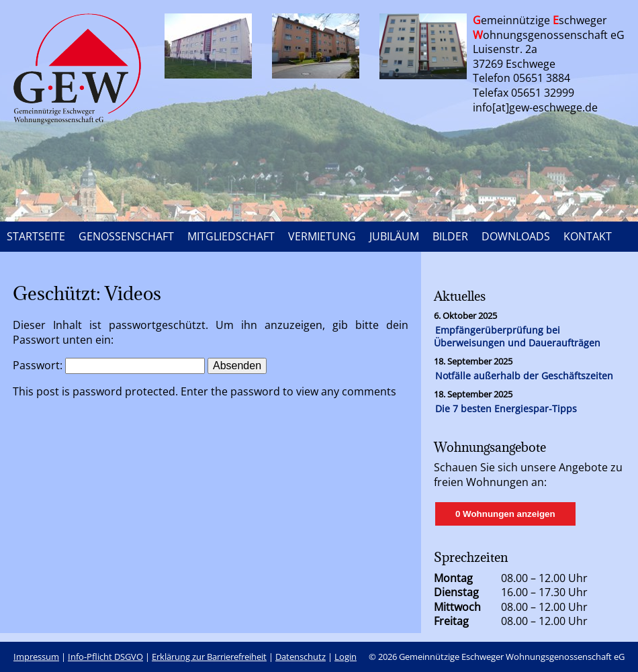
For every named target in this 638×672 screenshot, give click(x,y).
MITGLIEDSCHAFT (231, 236)
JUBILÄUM (394, 236)
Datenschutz (301, 657)
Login (346, 657)
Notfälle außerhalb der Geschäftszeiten (524, 376)
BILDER (450, 236)
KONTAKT (588, 236)
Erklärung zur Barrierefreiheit (209, 657)
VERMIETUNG (322, 236)
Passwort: (109, 365)
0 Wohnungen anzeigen (505, 514)
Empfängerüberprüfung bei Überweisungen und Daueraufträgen (517, 336)
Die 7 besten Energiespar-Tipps (506, 409)
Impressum (36, 657)
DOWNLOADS (516, 236)
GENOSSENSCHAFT (126, 236)
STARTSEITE (36, 236)
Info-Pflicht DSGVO (105, 657)
